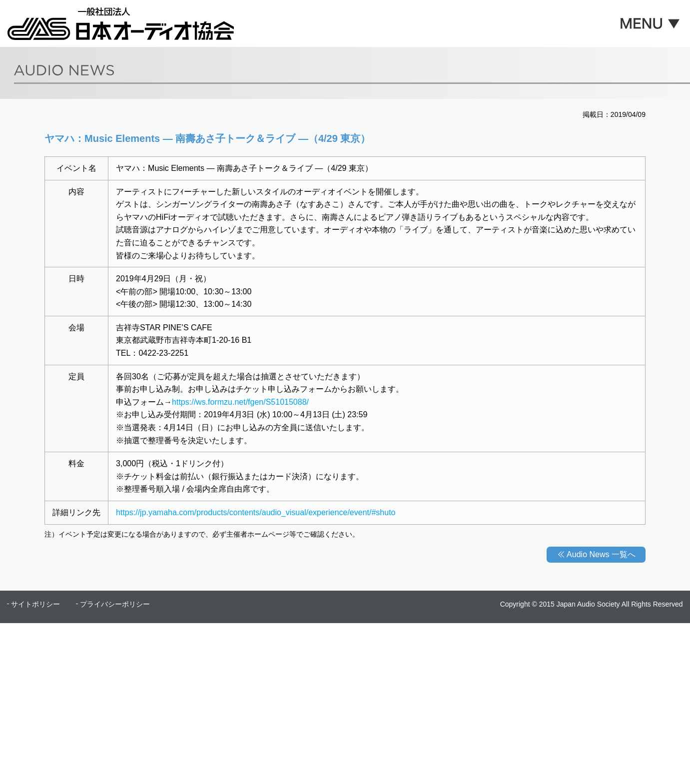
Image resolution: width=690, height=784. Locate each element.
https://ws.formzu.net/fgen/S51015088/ (240, 402)
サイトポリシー (35, 604)
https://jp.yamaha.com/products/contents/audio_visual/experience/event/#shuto (256, 512)
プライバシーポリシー (115, 604)
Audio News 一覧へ (601, 554)
